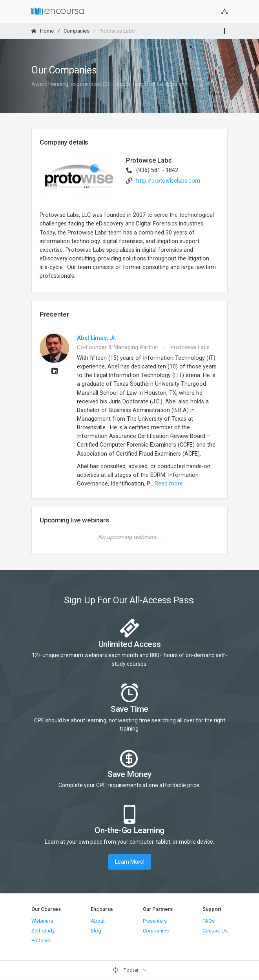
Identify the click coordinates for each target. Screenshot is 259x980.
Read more (169, 484)
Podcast (41, 941)
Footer (126, 970)
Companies (77, 31)
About (98, 921)
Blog (96, 931)
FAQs (209, 921)
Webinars (42, 921)
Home (43, 31)
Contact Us (215, 931)
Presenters (155, 921)
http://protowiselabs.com (168, 181)
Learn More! (130, 862)
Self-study (43, 931)
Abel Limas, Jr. (97, 338)
